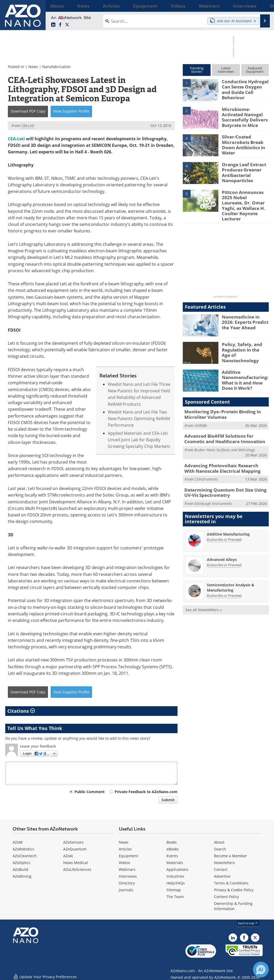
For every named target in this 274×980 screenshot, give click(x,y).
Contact (221, 869)
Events (172, 856)
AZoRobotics (23, 849)
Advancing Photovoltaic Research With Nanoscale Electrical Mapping (223, 457)
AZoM (18, 842)
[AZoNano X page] (67, 25)
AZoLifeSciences (77, 869)
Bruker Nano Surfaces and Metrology (225, 439)
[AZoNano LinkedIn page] (53, 25)
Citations (21, 711)
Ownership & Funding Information (233, 906)
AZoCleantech (25, 856)
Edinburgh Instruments (213, 490)
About (219, 842)
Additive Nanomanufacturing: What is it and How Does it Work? (243, 371)
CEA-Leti (16, 139)
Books (172, 842)
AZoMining (22, 876)
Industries (175, 876)
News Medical (76, 863)
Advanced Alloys (222, 546)
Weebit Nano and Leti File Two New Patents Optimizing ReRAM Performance (139, 419)
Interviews (128, 876)
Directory (127, 883)
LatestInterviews (226, 70)
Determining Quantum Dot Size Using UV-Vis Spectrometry (225, 480)
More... (262, 6)
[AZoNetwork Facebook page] (60, 25)
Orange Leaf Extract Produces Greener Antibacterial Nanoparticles (241, 171)
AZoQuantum (75, 849)
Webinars (127, 869)
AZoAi (68, 856)
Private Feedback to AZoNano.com (146, 792)
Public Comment (90, 792)
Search (220, 849)
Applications (177, 869)
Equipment (128, 856)
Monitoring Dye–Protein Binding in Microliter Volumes (219, 405)
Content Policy (226, 897)
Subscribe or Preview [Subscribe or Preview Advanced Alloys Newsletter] (224, 551)
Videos (125, 863)
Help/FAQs (176, 883)
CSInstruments (206, 467)
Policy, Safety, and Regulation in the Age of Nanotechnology (243, 341)
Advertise (222, 876)
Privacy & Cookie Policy (234, 890)
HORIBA (201, 416)
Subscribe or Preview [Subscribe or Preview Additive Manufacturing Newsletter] (224, 526)
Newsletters (224, 863)
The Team (175, 897)
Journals (126, 890)
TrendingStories (197, 70)
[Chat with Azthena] (261, 970)
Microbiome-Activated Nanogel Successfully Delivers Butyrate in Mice (244, 116)
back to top (248, 923)
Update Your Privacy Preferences (45, 973)
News (33, 67)
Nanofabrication (57, 67)
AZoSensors (73, 842)
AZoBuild (20, 869)
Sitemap (174, 890)
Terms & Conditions (231, 883)
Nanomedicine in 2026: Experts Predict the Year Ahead (245, 313)
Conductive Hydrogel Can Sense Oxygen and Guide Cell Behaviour (244, 86)
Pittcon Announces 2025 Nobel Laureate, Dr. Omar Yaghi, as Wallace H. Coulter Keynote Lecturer (243, 202)
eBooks (173, 849)
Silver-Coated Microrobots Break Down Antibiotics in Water (241, 144)
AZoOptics (22, 863)
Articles (125, 849)
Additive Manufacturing (228, 520)
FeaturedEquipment (255, 70)
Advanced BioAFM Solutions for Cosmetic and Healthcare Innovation (225, 428)
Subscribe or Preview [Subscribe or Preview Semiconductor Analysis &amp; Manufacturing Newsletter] (224, 582)
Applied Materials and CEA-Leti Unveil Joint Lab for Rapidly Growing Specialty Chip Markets (139, 440)
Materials (175, 863)
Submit (168, 800)
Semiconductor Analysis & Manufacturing (231, 574)
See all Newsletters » (204, 596)
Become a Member (230, 856)
